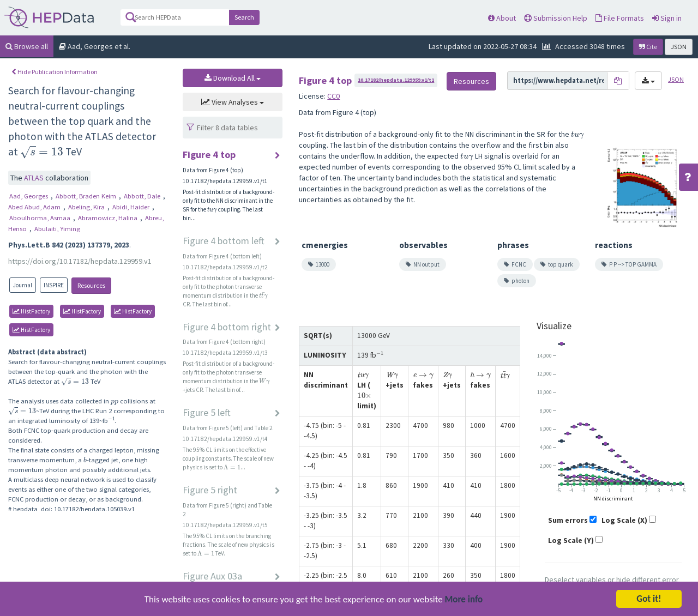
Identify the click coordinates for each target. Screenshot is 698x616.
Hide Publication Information (55, 72)
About (502, 18)
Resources (91, 285)
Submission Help (556, 18)
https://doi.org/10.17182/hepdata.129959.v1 (80, 261)
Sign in (667, 18)
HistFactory (31, 311)
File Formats (620, 18)
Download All (233, 78)
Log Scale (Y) (571, 540)
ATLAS (35, 178)
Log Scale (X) (624, 520)
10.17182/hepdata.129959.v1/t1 (396, 80)
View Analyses (233, 102)
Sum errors (568, 520)
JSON (679, 47)
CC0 (333, 96)
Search (244, 17)
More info (464, 600)
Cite (648, 47)
